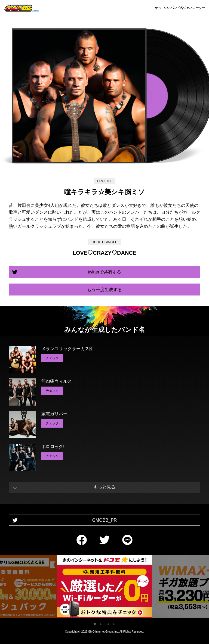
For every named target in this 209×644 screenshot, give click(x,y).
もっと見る (104, 487)
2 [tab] (101, 624)
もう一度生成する (104, 290)
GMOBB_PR (105, 520)
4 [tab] (114, 624)
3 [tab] (108, 624)
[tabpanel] (104, 587)
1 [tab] (95, 624)
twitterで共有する (105, 272)
